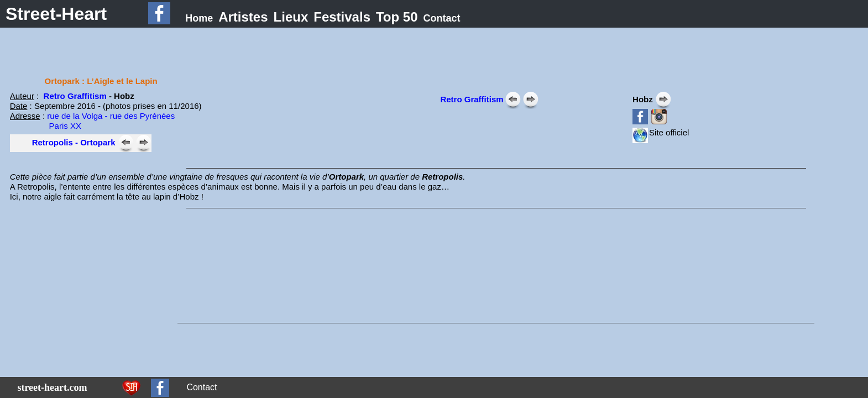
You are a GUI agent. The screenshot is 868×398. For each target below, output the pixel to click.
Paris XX (46, 126)
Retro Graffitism (75, 96)
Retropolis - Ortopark (74, 142)
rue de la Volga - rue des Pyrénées (111, 116)
